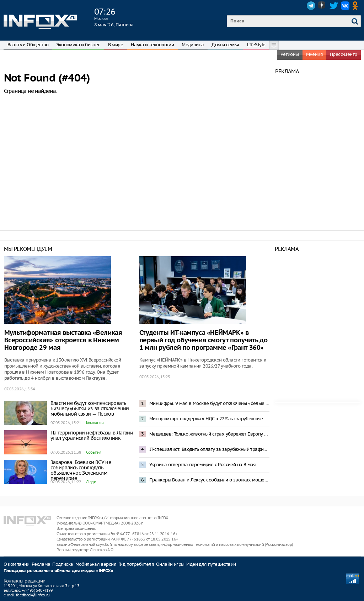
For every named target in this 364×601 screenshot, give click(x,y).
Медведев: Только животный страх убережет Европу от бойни (209, 434)
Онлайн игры (170, 564)
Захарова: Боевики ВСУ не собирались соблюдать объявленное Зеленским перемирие (81, 470)
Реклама (41, 564)
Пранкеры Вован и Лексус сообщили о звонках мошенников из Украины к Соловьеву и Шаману (209, 480)
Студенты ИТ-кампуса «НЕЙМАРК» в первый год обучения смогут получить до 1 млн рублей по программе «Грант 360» (204, 340)
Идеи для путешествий (211, 564)
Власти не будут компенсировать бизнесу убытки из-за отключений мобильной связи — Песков (90, 408)
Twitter (334, 6)
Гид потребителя (136, 564)
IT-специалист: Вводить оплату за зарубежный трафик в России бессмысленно (209, 449)
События (94, 452)
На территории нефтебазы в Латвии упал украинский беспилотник (92, 435)
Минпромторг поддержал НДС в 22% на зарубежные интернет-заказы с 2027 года (209, 419)
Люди (91, 482)
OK (357, 6)
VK (345, 6)
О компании (17, 564)
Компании (95, 423)
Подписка (63, 564)
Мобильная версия (96, 564)
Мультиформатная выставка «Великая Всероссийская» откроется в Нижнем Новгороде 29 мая (63, 340)
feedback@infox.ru (33, 595)
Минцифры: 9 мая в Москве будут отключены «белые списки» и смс (209, 403)
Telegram (311, 6)
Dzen (322, 6)
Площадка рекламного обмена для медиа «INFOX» (58, 571)
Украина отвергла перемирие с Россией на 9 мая (203, 465)
